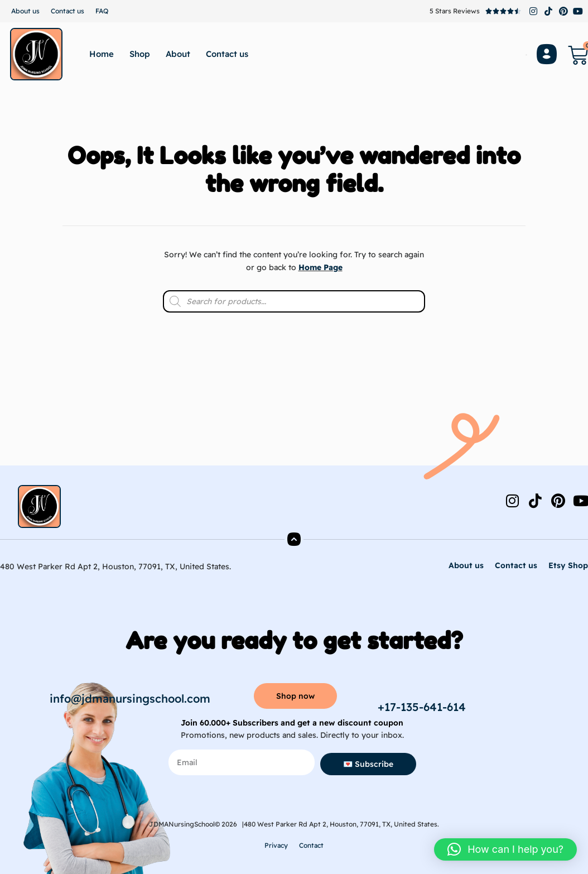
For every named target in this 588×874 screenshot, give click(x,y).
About (178, 54)
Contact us (68, 11)
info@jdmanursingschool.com (130, 698)
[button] (505, 849)
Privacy (276, 845)
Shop (140, 54)
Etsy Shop (568, 565)
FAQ (102, 11)
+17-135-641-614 (422, 707)
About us (25, 11)
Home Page (320, 267)
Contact (311, 845)
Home (102, 54)
